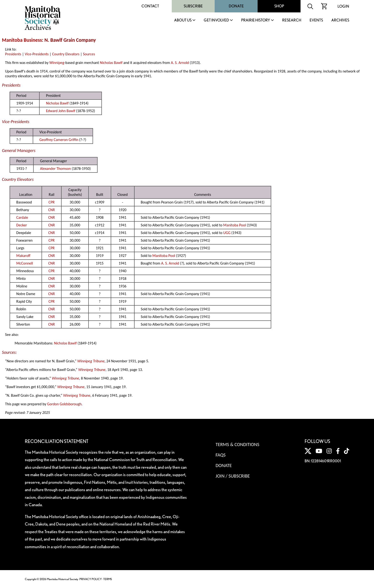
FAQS (221, 455)
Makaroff (23, 256)
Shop (279, 6)
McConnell (25, 263)
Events (316, 20)
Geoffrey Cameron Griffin (59, 140)
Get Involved (216, 20)
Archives (340, 20)
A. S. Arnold (180, 63)
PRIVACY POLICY (91, 579)
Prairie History (256, 20)
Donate (236, 6)
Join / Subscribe (233, 476)
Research (292, 20)
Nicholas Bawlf (111, 63)
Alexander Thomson (55, 169)
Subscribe (193, 6)
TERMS (108, 579)
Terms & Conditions (237, 444)
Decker (22, 225)
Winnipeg (57, 63)
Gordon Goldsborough (64, 404)
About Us (183, 20)
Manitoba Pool (235, 225)
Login (343, 6)
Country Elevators (66, 54)
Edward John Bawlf (61, 111)
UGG (227, 233)
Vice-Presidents (37, 54)
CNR (52, 210)
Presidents (13, 54)
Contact (150, 6)
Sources (89, 54)
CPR (51, 202)
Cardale (22, 217)
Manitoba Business (22, 40)
